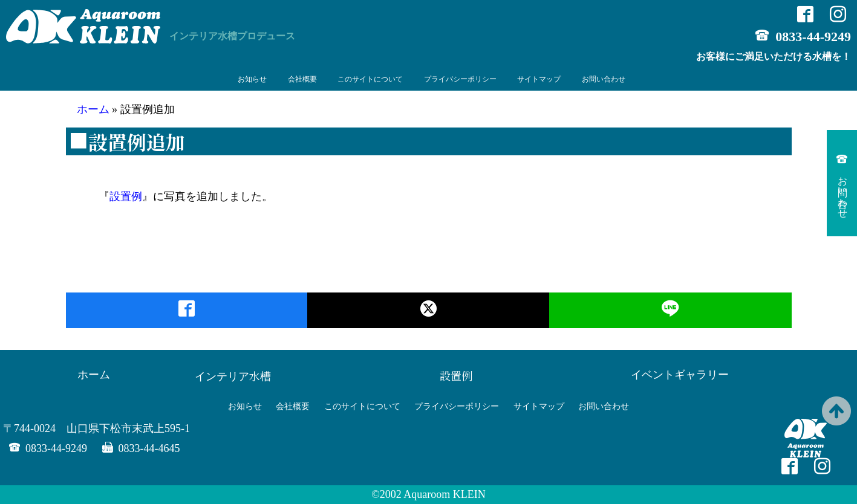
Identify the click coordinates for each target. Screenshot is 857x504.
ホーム (93, 109)
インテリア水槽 (233, 376)
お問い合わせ (604, 79)
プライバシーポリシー (460, 79)
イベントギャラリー (680, 375)
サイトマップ (539, 79)
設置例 (126, 196)
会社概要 (302, 79)
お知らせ (252, 79)
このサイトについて (370, 79)
